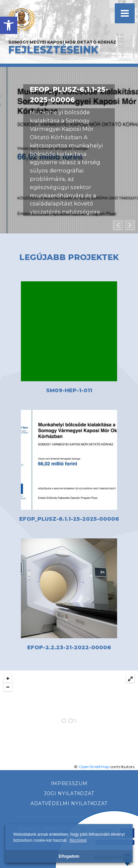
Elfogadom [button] (69, 856)
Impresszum (69, 783)
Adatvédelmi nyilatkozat (69, 803)
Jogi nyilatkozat (69, 793)
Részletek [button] (78, 840)
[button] (9, 25)
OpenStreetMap (94, 767)
